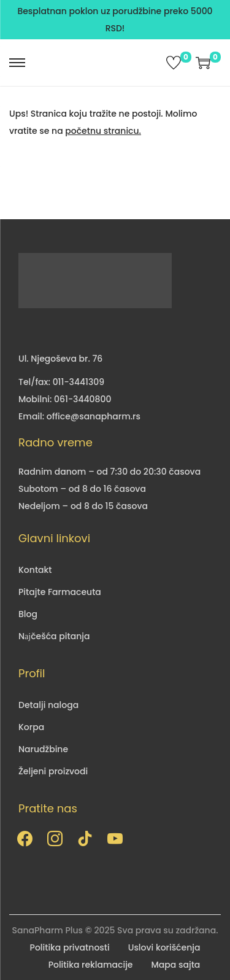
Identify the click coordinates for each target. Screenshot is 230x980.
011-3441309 (79, 382)
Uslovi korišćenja (164, 947)
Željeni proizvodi (53, 771)
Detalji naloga (48, 705)
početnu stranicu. (103, 131)
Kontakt (35, 570)
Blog (28, 614)
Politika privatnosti (70, 947)
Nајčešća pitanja (54, 636)
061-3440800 (82, 399)
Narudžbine (43, 749)
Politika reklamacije (91, 965)
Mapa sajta (176, 965)
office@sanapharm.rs (94, 416)
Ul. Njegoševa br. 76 (60, 359)
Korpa (31, 727)
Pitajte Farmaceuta (60, 592)
